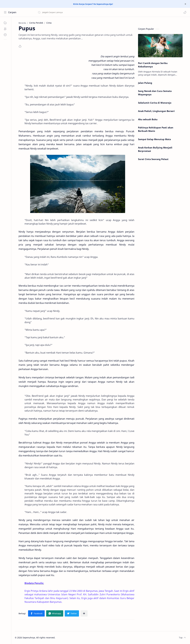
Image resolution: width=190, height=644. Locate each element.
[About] (5, 29)
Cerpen (12, 12)
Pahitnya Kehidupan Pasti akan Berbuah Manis (156, 129)
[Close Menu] (185, 4)
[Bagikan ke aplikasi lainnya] (84, 613)
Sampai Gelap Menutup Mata (154, 139)
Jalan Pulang (145, 83)
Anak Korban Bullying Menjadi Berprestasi (155, 149)
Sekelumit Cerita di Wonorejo (155, 103)
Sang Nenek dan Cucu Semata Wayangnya (155, 93)
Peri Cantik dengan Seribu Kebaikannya (153, 65)
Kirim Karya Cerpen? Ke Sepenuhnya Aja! (93, 4)
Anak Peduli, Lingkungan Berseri (156, 111)
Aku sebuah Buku (148, 119)
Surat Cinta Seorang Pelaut (153, 159)
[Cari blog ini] (62, 12)
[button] (185, 12)
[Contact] (5, 35)
